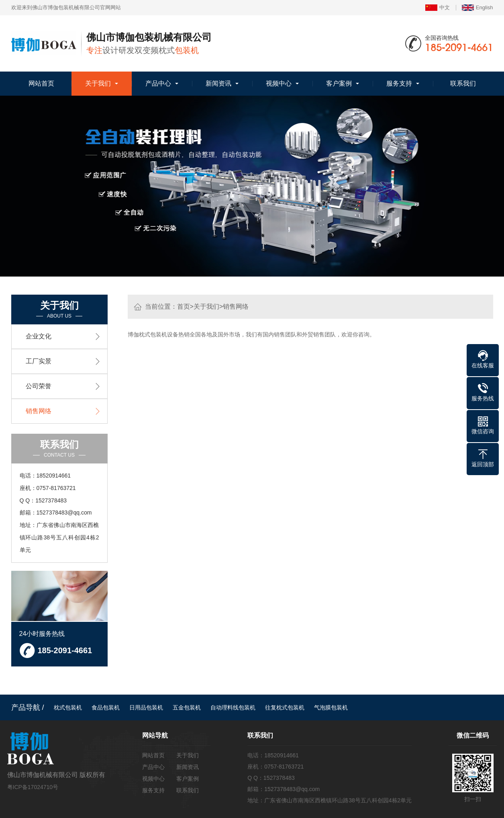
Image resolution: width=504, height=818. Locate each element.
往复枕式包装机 (285, 707)
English (477, 8)
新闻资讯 (218, 83)
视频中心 (279, 83)
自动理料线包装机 (233, 707)
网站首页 (41, 83)
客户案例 (339, 83)
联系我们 (463, 83)
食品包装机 (106, 707)
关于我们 (98, 83)
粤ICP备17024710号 (33, 787)
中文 (438, 8)
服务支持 (399, 83)
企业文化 (39, 336)
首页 (184, 306)
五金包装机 (187, 707)
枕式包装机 (68, 707)
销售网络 (236, 306)
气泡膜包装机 (331, 707)
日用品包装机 (146, 707)
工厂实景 (39, 361)
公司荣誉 (39, 386)
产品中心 (158, 83)
